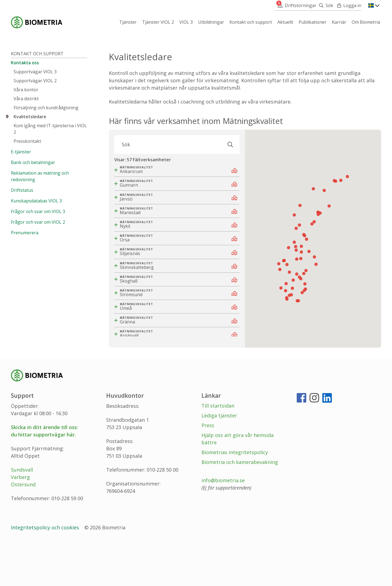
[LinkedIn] (327, 444)
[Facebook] (301, 444)
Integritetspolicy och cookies (46, 571)
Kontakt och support (37, 98)
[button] (305, 328)
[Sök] (325, 5)
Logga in (352, 5)
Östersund (23, 528)
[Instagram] (314, 444)
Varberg (20, 521)
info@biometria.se (223, 524)
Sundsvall (22, 514)
